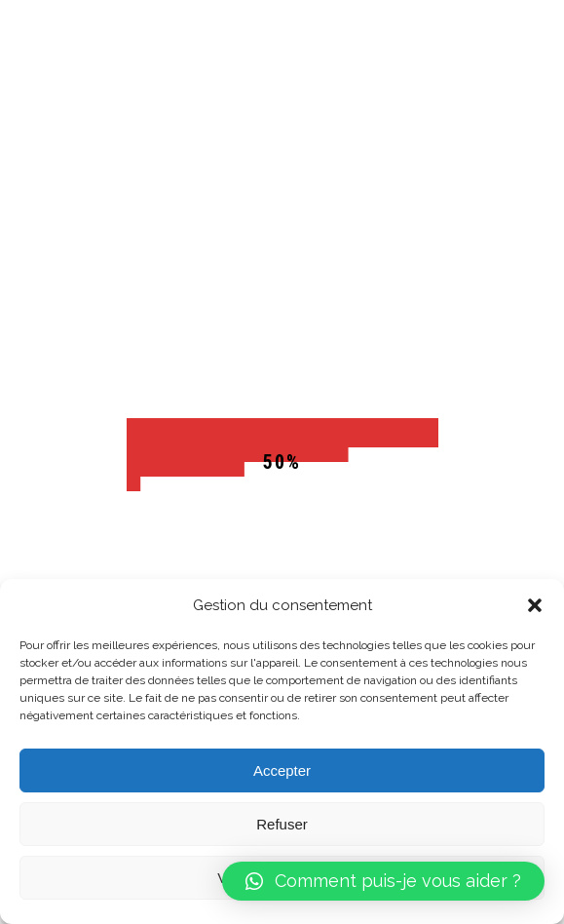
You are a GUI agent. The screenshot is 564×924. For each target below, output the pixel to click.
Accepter (282, 770)
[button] (535, 605)
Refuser (282, 824)
